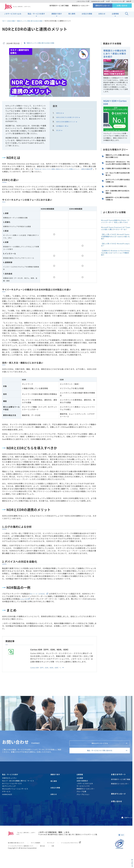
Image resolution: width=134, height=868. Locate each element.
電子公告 (51, 854)
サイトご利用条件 (42, 851)
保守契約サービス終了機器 (58, 7)
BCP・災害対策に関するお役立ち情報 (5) (116, 214)
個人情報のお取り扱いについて (19, 851)
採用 (129, 1)
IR (107, 1)
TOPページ (127, 825)
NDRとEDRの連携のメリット (68, 121)
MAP (121, 843)
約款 (63, 854)
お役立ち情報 (87, 15)
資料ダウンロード (103, 7)
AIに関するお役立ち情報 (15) (115, 206)
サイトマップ (60, 851)
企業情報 (115, 15)
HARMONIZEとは (97, 1)
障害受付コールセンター (80, 7)
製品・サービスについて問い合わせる (103, 757)
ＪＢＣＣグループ (82, 1)
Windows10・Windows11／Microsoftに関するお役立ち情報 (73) (116, 170)
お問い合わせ (122, 7)
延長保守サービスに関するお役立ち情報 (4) (116, 223)
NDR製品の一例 (63, 126)
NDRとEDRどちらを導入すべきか (70, 117)
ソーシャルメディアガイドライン (84, 851)
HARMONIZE (7, 805)
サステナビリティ (118, 1)
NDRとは (60, 113)
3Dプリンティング (9, 796)
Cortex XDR (28, 599)
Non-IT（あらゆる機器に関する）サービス (18, 791)
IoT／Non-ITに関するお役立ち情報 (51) (116, 188)
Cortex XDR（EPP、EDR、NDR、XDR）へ (50, 668)
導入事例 (72, 15)
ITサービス (6, 802)
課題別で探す (57, 15)
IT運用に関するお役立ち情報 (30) (116, 180)
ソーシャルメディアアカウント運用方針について (25, 854)
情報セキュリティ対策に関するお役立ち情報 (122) (116, 160)
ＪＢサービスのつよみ (13, 15)
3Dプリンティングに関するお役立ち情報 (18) (116, 197)
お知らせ (102, 15)
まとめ (59, 130)
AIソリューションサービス (12, 794)
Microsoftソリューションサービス (15, 799)
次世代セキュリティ (9, 788)
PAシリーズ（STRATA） (41, 594)
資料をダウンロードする (107, 746)
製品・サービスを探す (36, 15)
